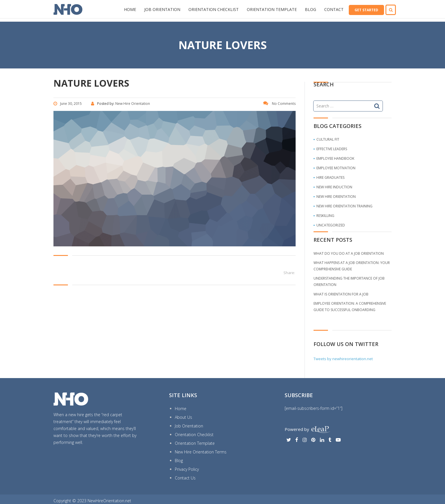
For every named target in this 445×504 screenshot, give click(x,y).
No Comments (279, 104)
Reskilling (325, 216)
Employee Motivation (336, 168)
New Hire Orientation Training (344, 206)
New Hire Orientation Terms (201, 452)
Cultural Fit (328, 139)
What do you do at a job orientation (349, 253)
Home (130, 9)
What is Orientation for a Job (341, 294)
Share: (289, 273)
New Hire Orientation (336, 197)
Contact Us (185, 478)
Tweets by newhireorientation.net (343, 359)
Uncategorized (331, 225)
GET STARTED (366, 10)
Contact (334, 9)
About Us (183, 417)
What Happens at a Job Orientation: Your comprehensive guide (352, 266)
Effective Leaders (332, 149)
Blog (310, 9)
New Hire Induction (334, 187)
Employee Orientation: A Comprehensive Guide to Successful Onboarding (350, 307)
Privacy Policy (187, 469)
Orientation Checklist (214, 9)
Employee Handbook (335, 158)
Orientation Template (272, 9)
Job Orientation (162, 9)
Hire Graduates (330, 177)
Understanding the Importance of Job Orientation (349, 281)
